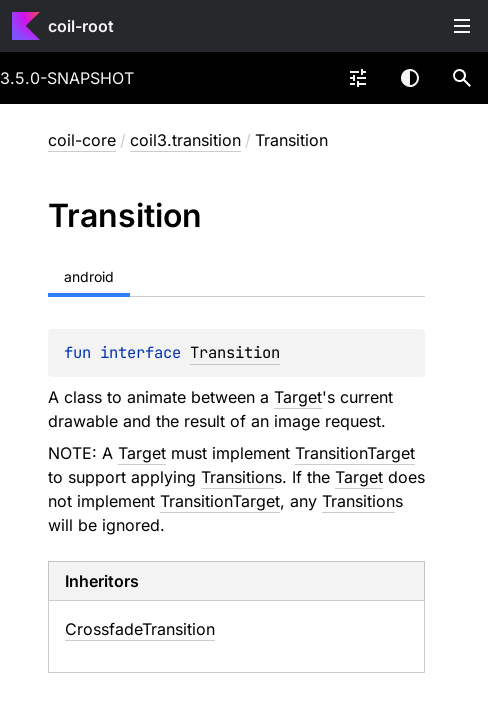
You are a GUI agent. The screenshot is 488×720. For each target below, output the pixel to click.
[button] (462, 78)
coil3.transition (185, 140)
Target (298, 397)
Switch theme (410, 78)
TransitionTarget (355, 453)
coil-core (82, 140)
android (89, 276)
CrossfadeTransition (140, 629)
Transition (235, 352)
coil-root (81, 26)
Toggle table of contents (462, 26)
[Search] (462, 78)
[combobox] (358, 78)
